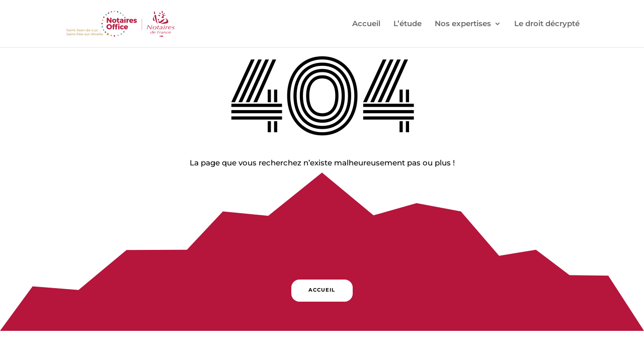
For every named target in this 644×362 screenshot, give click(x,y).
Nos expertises (463, 24)
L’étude (408, 24)
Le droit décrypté (547, 24)
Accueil (366, 24)
